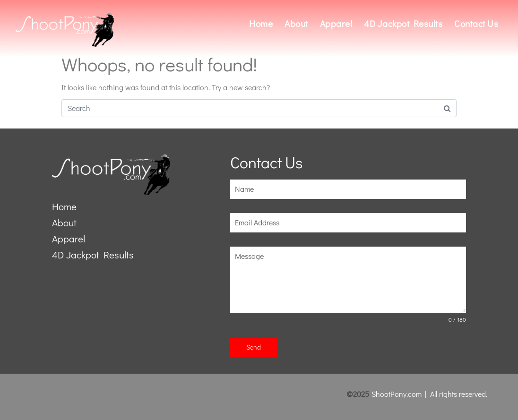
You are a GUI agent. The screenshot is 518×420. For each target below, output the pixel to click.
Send (254, 347)
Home (261, 23)
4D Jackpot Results (403, 23)
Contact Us (476, 23)
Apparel (336, 23)
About (296, 23)
